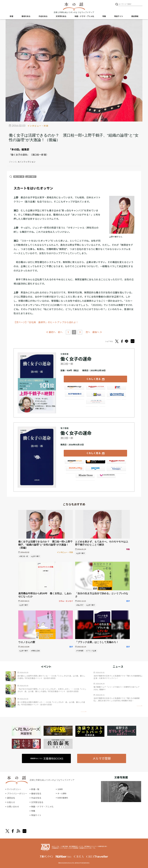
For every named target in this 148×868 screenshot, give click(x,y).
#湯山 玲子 (80, 605)
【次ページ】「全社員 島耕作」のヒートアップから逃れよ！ (46, 322)
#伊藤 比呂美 (35, 651)
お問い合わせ (13, 806)
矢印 (84, 711)
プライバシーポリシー (17, 794)
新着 (12, 17)
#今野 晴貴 (80, 651)
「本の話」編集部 (19, 149)
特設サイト (119, 17)
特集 (104, 17)
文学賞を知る (61, 17)
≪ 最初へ (50, 332)
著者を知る (26, 17)
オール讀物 (62, 794)
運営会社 (11, 798)
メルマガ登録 (101, 758)
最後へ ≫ (98, 332)
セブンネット (117, 389)
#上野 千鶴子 (35, 556)
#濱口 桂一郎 (24, 556)
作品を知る (43, 17)
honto (95, 470)
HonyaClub (117, 396)
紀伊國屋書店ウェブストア (74, 396)
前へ (60, 332)
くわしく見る (94, 379)
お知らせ (11, 802)
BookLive (74, 470)
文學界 (60, 789)
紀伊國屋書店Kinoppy (117, 470)
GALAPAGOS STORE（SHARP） (106, 477)
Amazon (74, 389)
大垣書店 (95, 403)
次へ (88, 332)
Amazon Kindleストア (74, 463)
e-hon (95, 396)
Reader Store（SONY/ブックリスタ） (85, 477)
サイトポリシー (14, 789)
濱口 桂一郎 (19, 177)
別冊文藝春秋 (63, 798)
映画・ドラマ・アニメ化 (84, 17)
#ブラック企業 (91, 651)
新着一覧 (35, 789)
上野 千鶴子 (31, 177)
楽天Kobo (117, 463)
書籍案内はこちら (47, 758)
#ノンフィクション (27, 162)
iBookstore (95, 463)
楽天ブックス (95, 389)
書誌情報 (135, 17)
